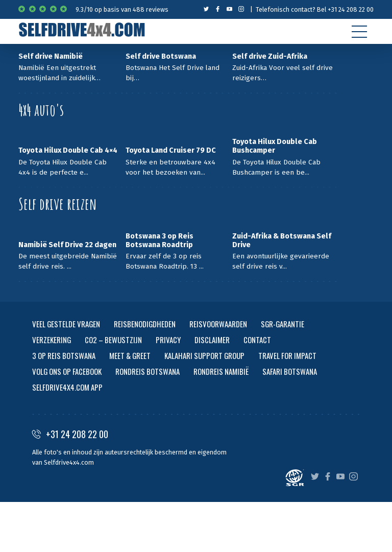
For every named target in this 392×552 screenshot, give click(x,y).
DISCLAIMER (212, 340)
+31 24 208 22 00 (70, 434)
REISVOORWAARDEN (218, 324)
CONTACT (257, 340)
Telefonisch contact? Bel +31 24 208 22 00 (315, 9)
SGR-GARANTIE (283, 324)
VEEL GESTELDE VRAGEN (66, 324)
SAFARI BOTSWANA (290, 371)
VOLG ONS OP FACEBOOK (67, 371)
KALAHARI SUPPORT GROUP (204, 355)
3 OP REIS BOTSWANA (64, 355)
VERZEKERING (52, 340)
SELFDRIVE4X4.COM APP (67, 387)
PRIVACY (168, 340)
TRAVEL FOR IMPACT (287, 355)
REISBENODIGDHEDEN (145, 324)
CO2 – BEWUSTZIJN (113, 340)
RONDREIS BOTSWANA (148, 371)
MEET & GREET (130, 355)
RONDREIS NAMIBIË (221, 371)
